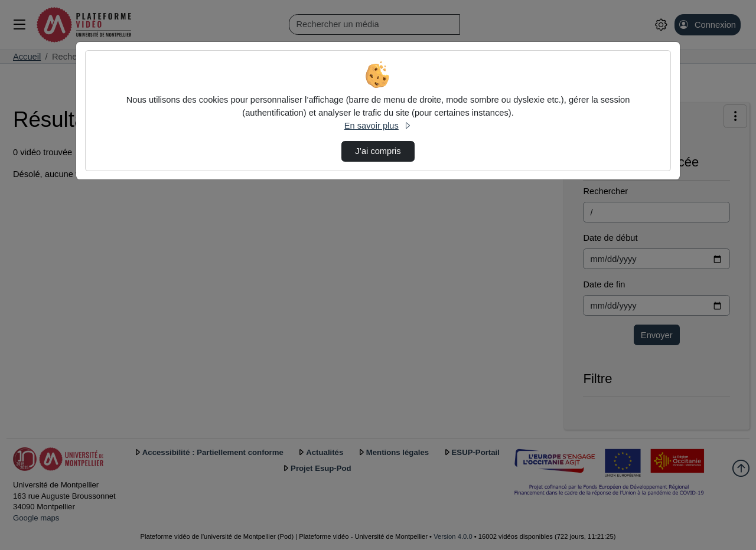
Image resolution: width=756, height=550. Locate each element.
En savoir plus (378, 126)
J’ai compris (378, 151)
